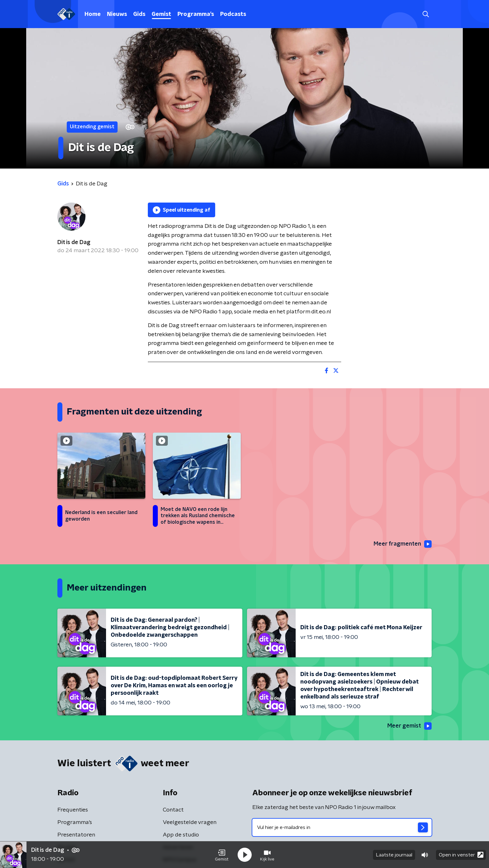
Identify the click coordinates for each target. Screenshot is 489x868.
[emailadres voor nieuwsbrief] (342, 827)
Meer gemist (409, 726)
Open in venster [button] (461, 855)
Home (93, 14)
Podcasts (233, 14)
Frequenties (73, 810)
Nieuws (117, 14)
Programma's (196, 14)
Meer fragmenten (403, 544)
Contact (173, 810)
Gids (139, 14)
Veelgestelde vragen (190, 822)
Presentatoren (76, 835)
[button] (222, 855)
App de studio (181, 835)
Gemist (161, 14)
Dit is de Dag (74, 243)
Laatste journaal (394, 855)
